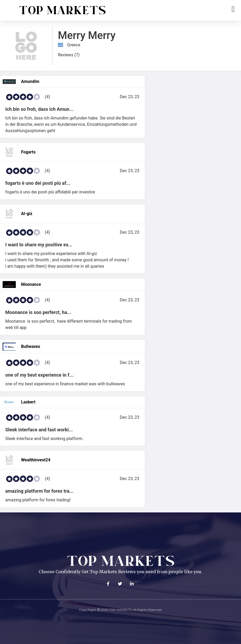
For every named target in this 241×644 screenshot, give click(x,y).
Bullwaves (31, 346)
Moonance (31, 284)
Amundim (30, 81)
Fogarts (28, 152)
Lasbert (28, 402)
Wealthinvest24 (36, 460)
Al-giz (27, 214)
